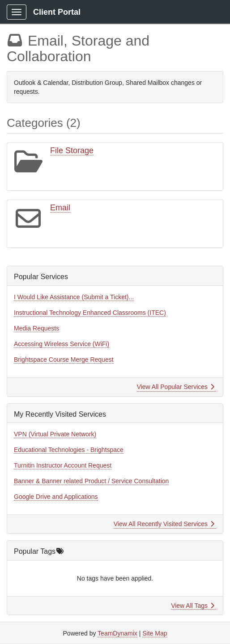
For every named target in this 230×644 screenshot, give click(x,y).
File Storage (72, 151)
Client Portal (57, 12)
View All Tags (193, 606)
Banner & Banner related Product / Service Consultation (91, 481)
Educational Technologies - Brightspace (69, 450)
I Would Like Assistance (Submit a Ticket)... (74, 297)
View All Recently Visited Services (164, 524)
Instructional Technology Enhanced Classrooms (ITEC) (90, 313)
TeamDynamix (117, 633)
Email (60, 208)
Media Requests (36, 328)
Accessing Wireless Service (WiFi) (62, 344)
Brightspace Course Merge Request (64, 360)
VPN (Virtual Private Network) (55, 434)
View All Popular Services (176, 387)
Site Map (155, 633)
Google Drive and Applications (56, 497)
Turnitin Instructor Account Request (63, 465)
